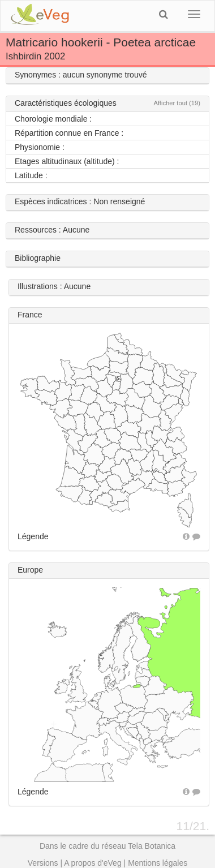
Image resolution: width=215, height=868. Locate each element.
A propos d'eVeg (93, 863)
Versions (43, 863)
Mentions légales (158, 863)
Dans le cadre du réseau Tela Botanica (107, 846)
